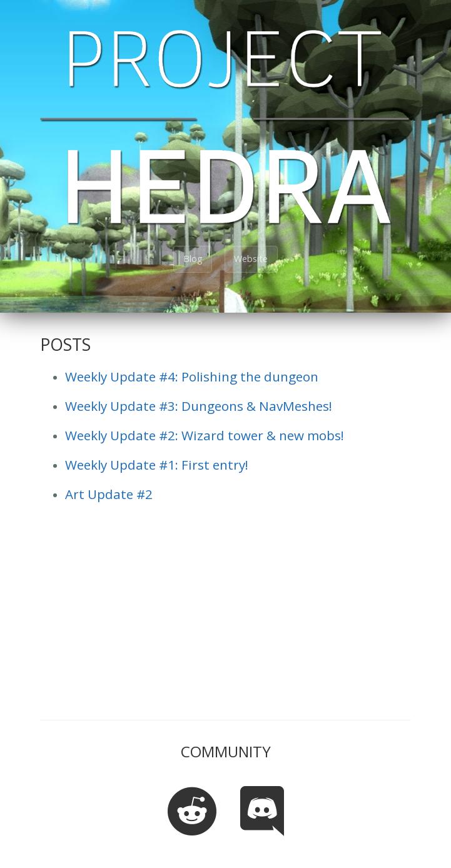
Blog (193, 259)
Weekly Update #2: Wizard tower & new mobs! (205, 435)
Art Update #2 (109, 494)
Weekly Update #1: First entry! (157, 465)
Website (251, 259)
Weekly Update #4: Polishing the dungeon (192, 376)
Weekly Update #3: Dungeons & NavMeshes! (199, 406)
